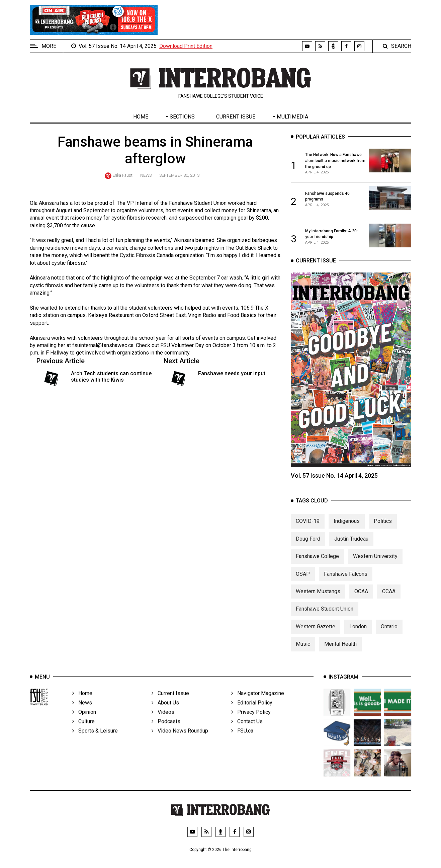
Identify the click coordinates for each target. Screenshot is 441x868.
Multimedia (292, 117)
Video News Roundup (180, 740)
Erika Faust (122, 175)
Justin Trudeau (351, 546)
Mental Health (340, 651)
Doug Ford (308, 546)
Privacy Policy (251, 721)
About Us (165, 712)
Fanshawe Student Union (325, 616)
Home (141, 117)
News (146, 175)
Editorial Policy (252, 712)
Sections (182, 117)
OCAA (361, 599)
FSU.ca (242, 740)
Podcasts (166, 731)
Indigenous (347, 529)
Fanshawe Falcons (346, 581)
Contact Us (247, 731)
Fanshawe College (317, 564)
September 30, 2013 (179, 175)
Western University (375, 564)
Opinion (84, 721)
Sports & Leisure (95, 740)
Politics (383, 529)
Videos (163, 721)
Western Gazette (316, 634)
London (358, 634)
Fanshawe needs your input (232, 373)
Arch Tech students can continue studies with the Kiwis (111, 377)
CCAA (389, 599)
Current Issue (236, 117)
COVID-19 (308, 529)
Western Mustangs (318, 599)
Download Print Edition (186, 46)
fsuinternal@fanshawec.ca (103, 345)
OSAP (303, 581)
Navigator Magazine (258, 702)
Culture (83, 731)
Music (303, 651)
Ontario (389, 634)
